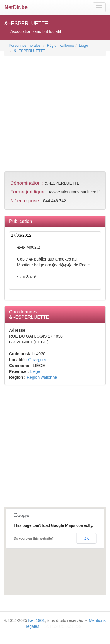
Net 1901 (37, 620)
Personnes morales (25, 46)
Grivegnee (38, 360)
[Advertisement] (55, 112)
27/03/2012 (21, 235)
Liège (84, 46)
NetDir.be (16, 7)
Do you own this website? (34, 538)
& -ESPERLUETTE (29, 51)
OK (86, 538)
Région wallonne (60, 46)
